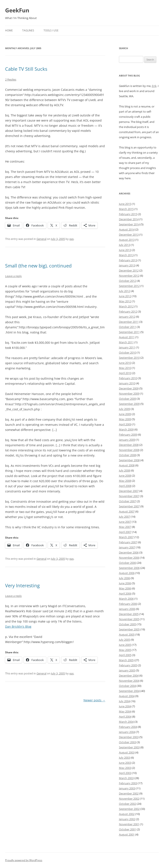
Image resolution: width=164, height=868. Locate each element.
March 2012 (126, 306)
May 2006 (125, 588)
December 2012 (129, 270)
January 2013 (127, 265)
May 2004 (125, 711)
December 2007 (129, 491)
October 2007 (127, 501)
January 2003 (127, 788)
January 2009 (127, 440)
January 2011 (127, 347)
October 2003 (127, 742)
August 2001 (127, 834)
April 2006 (125, 593)
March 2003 (126, 778)
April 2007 (125, 532)
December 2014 (129, 219)
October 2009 (127, 399)
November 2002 (129, 799)
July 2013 (124, 245)
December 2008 (129, 445)
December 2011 (129, 322)
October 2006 (127, 563)
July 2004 (124, 701)
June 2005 (125, 645)
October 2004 (127, 686)
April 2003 (125, 773)
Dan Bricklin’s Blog (18, 626)
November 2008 (129, 450)
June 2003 (125, 763)
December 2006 (129, 552)
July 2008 (124, 470)
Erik (154, 86)
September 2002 (129, 809)
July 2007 (124, 517)
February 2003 (128, 783)
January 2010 (127, 383)
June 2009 (125, 414)
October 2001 (127, 829)
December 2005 (129, 614)
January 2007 (127, 547)
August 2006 (127, 573)
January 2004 (127, 732)
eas (72, 239)
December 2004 (129, 676)
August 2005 (127, 634)
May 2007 (125, 527)
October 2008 (127, 455)
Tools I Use (51, 30)
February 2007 (128, 542)
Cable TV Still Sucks (26, 69)
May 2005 (125, 650)
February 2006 (128, 604)
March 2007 (126, 537)
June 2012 (125, 296)
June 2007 (125, 522)
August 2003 (127, 752)
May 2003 (125, 768)
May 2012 (125, 301)
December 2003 (129, 737)
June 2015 (125, 204)
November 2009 (129, 394)
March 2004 (126, 722)
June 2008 (125, 476)
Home (9, 30)
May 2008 (125, 481)
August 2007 (127, 511)
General (41, 239)
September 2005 (129, 629)
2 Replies (11, 79)
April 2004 (125, 717)
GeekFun (17, 10)
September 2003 (129, 747)
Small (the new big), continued (38, 266)
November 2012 (129, 276)
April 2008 (125, 486)
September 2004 (129, 691)
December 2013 (129, 235)
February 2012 (128, 311)
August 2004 (127, 696)
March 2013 (126, 255)
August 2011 (127, 337)
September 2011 (129, 332)
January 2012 (127, 317)
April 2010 (125, 373)
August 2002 (127, 814)
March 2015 (126, 209)
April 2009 (125, 424)
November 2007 (129, 496)
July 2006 (124, 578)
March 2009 (126, 429)
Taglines (28, 30)
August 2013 (127, 240)
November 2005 (129, 619)
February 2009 (128, 435)
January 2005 (127, 670)
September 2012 (129, 286)
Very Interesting (22, 585)
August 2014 (127, 229)
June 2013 (125, 250)
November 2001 (129, 824)
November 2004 (129, 681)
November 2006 (129, 558)
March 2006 (126, 599)
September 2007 (129, 506)
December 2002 (129, 793)
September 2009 (129, 404)
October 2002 (127, 804)
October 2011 (127, 327)
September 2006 (129, 568)
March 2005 (126, 660)
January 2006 (127, 609)
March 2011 (126, 342)
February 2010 (128, 378)
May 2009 (125, 419)
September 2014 (129, 224)
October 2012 (127, 281)
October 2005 (127, 624)
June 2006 (125, 583)
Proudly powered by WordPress (24, 860)
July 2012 (124, 291)
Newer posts (94, 700)
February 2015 (128, 214)
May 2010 (125, 368)
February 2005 (128, 665)
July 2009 (124, 409)
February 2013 (128, 260)
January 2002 (127, 819)
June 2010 (125, 363)
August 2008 (127, 465)
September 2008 (129, 460)
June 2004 (125, 706)
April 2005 (125, 655)
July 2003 (124, 758)
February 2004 (128, 727)
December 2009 (129, 388)
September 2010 (129, 358)
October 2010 (127, 352)
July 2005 (124, 640)
